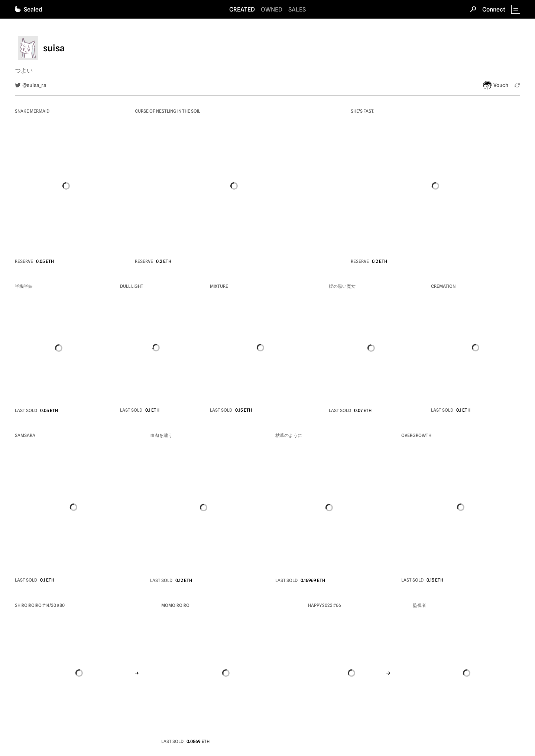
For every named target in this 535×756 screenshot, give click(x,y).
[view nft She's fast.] (435, 186)
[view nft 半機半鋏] (59, 348)
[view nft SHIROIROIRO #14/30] (79, 673)
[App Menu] (516, 9)
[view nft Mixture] (261, 348)
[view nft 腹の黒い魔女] (371, 348)
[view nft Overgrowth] (461, 507)
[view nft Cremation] (476, 348)
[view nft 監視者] (466, 673)
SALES (297, 9)
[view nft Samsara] (74, 507)
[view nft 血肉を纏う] (204, 508)
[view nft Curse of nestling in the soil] (234, 186)
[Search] (473, 9)
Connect (494, 9)
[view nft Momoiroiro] (226, 673)
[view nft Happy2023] (351, 673)
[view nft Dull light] (156, 348)
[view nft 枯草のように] (329, 508)
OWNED (272, 9)
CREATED (242, 9)
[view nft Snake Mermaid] (66, 186)
